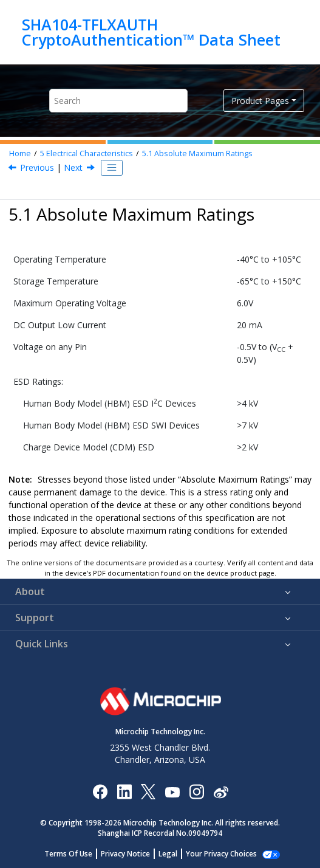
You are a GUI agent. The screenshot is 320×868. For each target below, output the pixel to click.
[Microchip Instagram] (196, 791)
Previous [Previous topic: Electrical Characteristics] (37, 167)
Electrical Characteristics (87, 153)
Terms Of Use (68, 854)
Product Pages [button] (260, 101)
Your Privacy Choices (221, 854)
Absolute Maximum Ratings (197, 153)
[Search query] (118, 101)
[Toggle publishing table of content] (112, 168)
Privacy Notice (125, 854)
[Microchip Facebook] (100, 791)
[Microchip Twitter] (148, 791)
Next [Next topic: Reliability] (73, 167)
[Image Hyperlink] (172, 791)
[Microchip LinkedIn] (124, 791)
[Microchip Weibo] (221, 791)
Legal (168, 854)
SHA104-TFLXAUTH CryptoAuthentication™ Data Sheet (151, 32)
